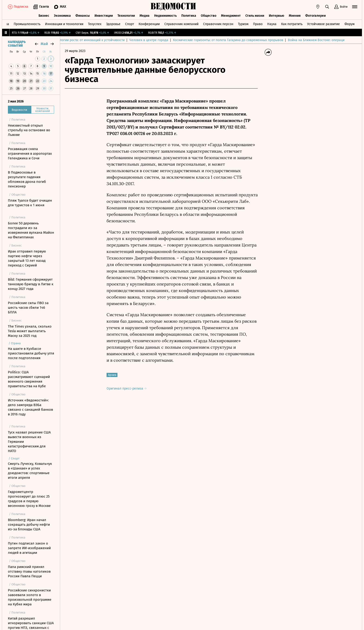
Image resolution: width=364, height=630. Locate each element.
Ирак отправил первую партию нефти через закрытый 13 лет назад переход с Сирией (27, 258)
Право (258, 24)
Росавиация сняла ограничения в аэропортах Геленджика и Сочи (30, 154)
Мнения (295, 16)
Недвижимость (165, 16)
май (44, 44)
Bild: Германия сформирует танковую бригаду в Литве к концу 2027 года (31, 284)
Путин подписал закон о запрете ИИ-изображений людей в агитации (29, 548)
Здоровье (113, 24)
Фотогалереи (315, 16)
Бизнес (44, 16)
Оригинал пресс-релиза (127, 389)
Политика (189, 16)
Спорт (130, 24)
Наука (272, 24)
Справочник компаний (181, 24)
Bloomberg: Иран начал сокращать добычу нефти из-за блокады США (29, 525)
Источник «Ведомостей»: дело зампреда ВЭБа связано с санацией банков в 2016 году (30, 407)
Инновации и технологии (64, 24)
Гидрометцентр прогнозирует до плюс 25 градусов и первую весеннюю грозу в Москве (29, 499)
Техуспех (95, 24)
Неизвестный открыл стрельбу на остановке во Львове (29, 130)
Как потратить (292, 24)
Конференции (149, 24)
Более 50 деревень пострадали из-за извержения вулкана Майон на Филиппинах (31, 230)
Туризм (243, 24)
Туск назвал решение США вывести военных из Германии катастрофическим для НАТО (29, 442)
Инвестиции (104, 16)
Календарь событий (17, 44)
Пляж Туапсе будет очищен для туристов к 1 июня (30, 203)
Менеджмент (231, 16)
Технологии (126, 16)
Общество (209, 16)
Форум (349, 24)
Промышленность (27, 24)
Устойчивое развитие (323, 24)
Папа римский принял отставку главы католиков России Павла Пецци (29, 571)
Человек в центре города (162, 40)
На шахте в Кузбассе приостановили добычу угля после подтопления (31, 353)
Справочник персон (218, 24)
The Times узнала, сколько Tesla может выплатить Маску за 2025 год (30, 331)
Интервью (276, 16)
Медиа (145, 16)
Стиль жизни (255, 16)
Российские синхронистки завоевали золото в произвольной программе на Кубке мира (30, 597)
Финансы (83, 16)
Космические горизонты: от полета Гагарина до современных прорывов (242, 40)
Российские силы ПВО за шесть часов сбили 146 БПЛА (28, 308)
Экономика (62, 16)
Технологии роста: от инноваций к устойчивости (101, 40)
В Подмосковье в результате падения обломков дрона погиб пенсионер (27, 179)
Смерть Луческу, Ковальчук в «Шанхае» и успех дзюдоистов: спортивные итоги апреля (30, 471)
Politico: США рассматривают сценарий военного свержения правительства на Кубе (29, 379)
